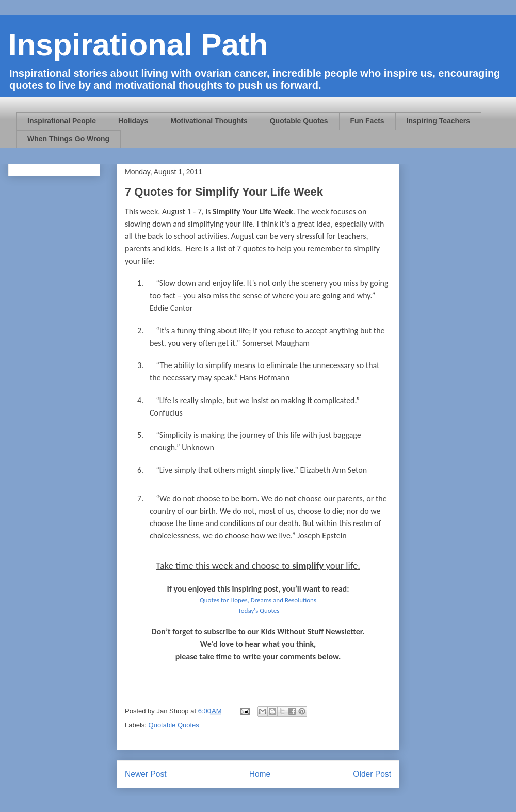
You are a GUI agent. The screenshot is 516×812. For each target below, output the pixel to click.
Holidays (133, 121)
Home (260, 774)
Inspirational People (62, 121)
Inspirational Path (138, 45)
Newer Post (146, 774)
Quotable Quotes (299, 121)
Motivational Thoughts (209, 121)
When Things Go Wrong (68, 139)
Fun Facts (367, 121)
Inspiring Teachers (438, 121)
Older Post (372, 774)
